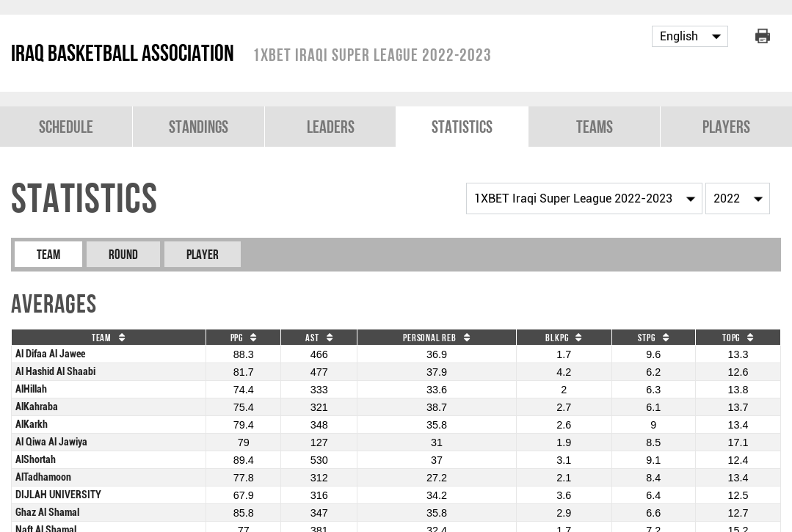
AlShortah (36, 460)
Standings (199, 127)
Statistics (462, 127)
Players (726, 127)
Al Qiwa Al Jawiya (51, 442)
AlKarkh (32, 424)
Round (123, 254)
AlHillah (31, 389)
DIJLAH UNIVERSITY (58, 495)
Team (48, 254)
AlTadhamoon (43, 477)
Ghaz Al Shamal (47, 513)
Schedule (66, 127)
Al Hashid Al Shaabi (55, 372)
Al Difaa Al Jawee (50, 354)
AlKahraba (37, 407)
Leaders (331, 127)
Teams (595, 127)
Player (203, 254)
